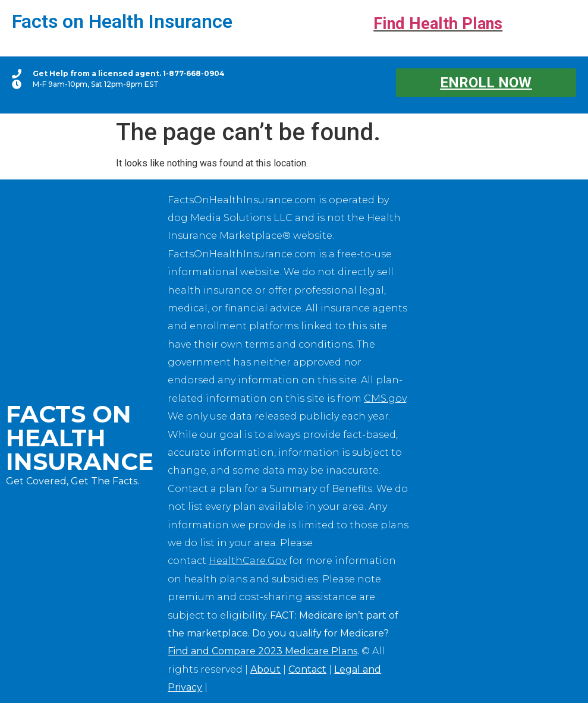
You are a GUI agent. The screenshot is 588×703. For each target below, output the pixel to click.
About (265, 669)
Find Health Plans (438, 24)
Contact (307, 669)
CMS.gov (385, 398)
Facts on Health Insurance (122, 21)
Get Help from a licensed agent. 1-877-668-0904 (129, 73)
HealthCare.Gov (248, 561)
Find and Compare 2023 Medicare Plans (262, 651)
